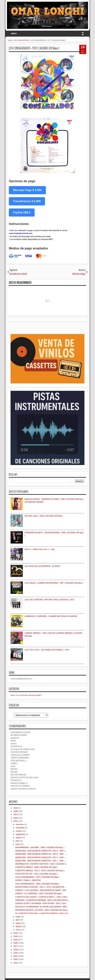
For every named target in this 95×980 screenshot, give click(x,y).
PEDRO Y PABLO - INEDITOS (28, 880)
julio (17, 841)
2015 (15, 953)
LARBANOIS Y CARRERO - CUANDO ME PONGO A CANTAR (51, 616)
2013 (15, 959)
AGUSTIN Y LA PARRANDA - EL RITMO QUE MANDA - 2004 (41, 907)
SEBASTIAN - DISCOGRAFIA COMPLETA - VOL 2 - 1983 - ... (41, 857)
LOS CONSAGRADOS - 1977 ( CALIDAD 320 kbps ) (34, 48)
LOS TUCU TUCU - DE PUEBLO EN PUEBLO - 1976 (47, 650)
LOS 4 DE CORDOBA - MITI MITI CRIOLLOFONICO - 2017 (49, 600)
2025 (15, 811)
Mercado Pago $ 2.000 (27, 190)
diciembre (20, 824)
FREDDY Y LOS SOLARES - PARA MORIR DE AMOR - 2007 (41, 890)
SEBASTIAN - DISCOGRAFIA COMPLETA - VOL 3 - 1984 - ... (41, 854)
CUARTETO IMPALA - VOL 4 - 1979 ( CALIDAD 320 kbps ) (40, 871)
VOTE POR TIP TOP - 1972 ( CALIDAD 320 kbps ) (36, 874)
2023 (15, 818)
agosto (18, 838)
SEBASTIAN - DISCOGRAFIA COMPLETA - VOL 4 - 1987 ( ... (41, 851)
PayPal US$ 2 (22, 213)
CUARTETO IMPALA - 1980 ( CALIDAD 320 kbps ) (36, 867)
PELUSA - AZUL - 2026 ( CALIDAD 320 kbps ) (44, 516)
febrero (19, 926)
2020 (15, 936)
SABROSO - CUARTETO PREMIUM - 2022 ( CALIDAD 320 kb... (42, 900)
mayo (18, 917)
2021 (15, 933)
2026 (15, 808)
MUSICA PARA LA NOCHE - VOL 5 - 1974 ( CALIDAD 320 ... (41, 887)
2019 (15, 940)
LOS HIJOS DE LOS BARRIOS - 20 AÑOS (42, 566)
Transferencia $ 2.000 (27, 201)
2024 (15, 814)
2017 (15, 946)
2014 (15, 956)
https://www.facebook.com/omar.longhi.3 (26, 695)
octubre (19, 831)
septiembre (20, 834)
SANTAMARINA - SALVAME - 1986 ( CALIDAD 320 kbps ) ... (40, 847)
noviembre (20, 828)
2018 (15, 943)
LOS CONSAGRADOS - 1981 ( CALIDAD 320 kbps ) (37, 884)
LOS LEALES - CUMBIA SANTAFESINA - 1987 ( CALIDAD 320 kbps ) (54, 583)
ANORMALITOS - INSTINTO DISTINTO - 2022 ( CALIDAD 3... (41, 864)
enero (18, 930)
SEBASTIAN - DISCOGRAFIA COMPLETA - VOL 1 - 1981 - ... (41, 861)
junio (18, 844)
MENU (14, 34)
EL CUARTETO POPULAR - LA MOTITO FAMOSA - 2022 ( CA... (42, 913)
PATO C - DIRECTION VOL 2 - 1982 (39, 549)
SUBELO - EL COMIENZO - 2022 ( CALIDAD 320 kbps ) (39, 893)
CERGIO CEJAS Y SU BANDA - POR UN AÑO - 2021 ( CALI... (41, 903)
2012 (15, 963)
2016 (15, 950)
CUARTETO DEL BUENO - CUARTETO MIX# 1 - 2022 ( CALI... (42, 897)
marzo (18, 923)
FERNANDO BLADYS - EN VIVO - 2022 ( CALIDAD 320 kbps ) (41, 910)
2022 (15, 821)
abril (17, 920)
